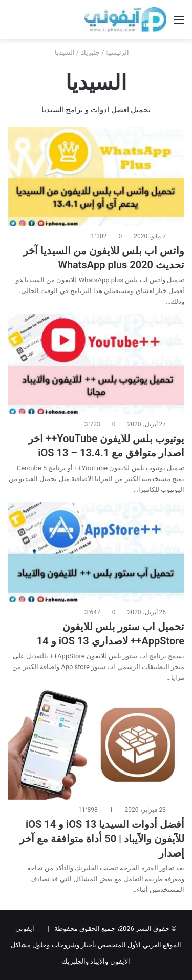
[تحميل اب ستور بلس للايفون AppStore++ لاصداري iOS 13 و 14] (96, 552)
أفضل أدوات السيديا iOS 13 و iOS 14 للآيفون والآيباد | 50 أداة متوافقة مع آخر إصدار (102, 839)
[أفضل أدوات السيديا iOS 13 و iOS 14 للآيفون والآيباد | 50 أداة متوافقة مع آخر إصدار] (96, 745)
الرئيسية (121, 53)
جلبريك (90, 53)
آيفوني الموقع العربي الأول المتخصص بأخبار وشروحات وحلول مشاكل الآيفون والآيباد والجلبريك (96, 945)
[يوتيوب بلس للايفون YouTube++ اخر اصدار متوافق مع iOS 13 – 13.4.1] (96, 364)
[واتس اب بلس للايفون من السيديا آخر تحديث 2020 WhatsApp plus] (96, 176)
